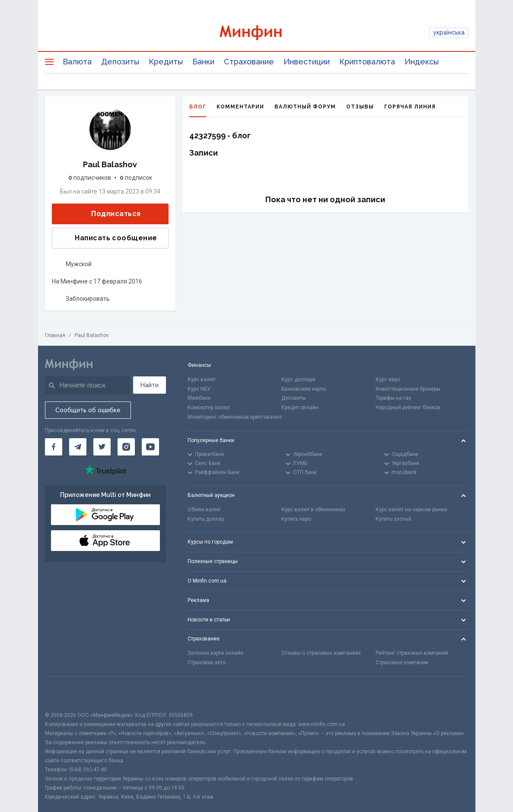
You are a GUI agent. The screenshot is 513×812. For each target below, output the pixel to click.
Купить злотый (394, 519)
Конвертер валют (209, 408)
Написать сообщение (109, 238)
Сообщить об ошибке (88, 410)
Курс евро (388, 379)
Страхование (249, 62)
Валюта (77, 62)
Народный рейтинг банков (408, 408)
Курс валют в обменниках (313, 509)
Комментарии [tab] (240, 107)
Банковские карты (304, 389)
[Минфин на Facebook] (54, 447)
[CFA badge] (64, 694)
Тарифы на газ (393, 398)
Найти (150, 385)
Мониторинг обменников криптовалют (235, 417)
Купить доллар (206, 519)
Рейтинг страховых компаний (412, 653)
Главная (55, 335)
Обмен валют (204, 509)
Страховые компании (402, 662)
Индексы (422, 62)
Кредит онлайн (300, 408)
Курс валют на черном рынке (411, 509)
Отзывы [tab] (360, 107)
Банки (203, 62)
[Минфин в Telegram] (78, 447)
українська (449, 32)
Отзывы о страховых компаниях (321, 653)
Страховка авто (207, 662)
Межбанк (199, 398)
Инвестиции (307, 62)
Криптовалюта (367, 62)
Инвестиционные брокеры (408, 389)
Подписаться (109, 214)
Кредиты (166, 62)
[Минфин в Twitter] (102, 447)
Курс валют (202, 379)
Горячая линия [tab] (410, 107)
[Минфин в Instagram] (126, 447)
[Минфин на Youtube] (150, 447)
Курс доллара (298, 379)
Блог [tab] (198, 110)
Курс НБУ (199, 389)
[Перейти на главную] (256, 33)
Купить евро (296, 519)
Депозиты (120, 62)
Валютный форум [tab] (305, 107)
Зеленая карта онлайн (215, 653)
